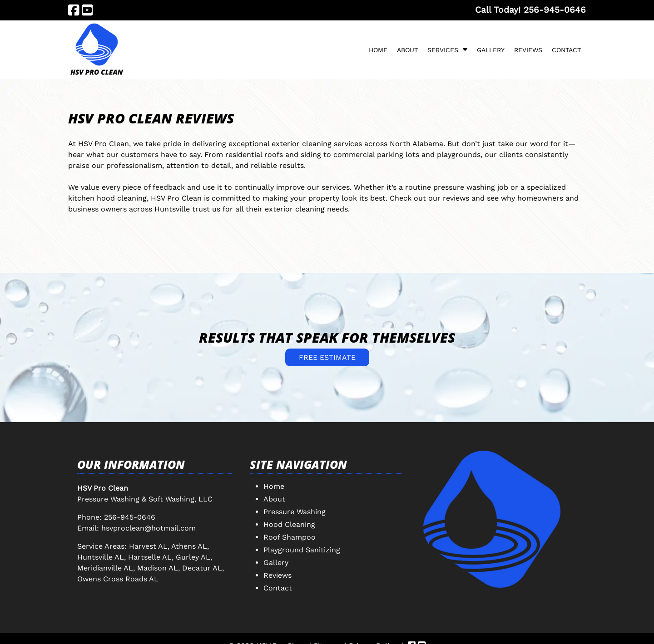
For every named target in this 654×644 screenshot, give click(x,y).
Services (443, 50)
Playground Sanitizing (302, 550)
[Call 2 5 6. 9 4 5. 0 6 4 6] (555, 10)
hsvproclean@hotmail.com (149, 528)
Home (378, 50)
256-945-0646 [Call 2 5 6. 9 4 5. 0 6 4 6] (130, 517)
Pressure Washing (295, 512)
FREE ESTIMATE (327, 357)
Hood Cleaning (289, 524)
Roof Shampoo (290, 537)
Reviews (528, 50)
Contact (566, 50)
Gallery (491, 50)
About (407, 50)
